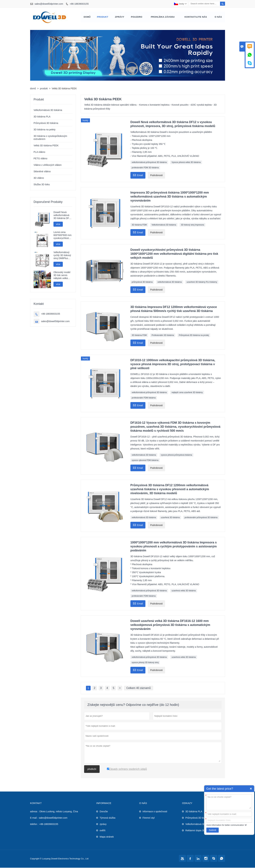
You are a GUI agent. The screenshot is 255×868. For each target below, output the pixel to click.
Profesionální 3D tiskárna (163, 336)
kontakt (36, 803)
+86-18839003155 (79, 4)
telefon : (34, 824)
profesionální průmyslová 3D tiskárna (201, 518)
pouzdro (137, 17)
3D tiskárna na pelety (45, 130)
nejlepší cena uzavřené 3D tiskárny (187, 393)
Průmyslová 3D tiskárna (46, 123)
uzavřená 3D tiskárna (170, 518)
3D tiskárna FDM (139, 225)
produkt (103, 17)
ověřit (102, 831)
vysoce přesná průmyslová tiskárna (176, 455)
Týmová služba (107, 818)
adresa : (34, 812)
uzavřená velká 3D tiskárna (184, 591)
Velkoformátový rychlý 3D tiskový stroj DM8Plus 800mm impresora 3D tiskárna (62, 256)
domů (87, 17)
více (58, 224)
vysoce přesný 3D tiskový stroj (145, 663)
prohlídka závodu (163, 17)
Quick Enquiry (251, 789)
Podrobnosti (156, 176)
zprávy (120, 17)
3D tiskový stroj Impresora (192, 225)
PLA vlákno (39, 152)
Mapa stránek (107, 837)
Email (138, 175)
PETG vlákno (40, 159)
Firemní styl (149, 818)
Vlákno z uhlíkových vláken (48, 165)
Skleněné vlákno (42, 172)
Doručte (104, 812)
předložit (92, 769)
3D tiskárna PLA (42, 117)
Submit (213, 830)
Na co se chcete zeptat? (229, 802)
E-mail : (34, 818)
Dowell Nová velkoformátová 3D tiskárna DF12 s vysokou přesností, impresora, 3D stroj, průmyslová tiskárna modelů (63, 216)
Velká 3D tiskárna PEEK (46, 146)
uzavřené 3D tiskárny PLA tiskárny (202, 282)
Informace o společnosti (155, 812)
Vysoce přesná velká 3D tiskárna (186, 163)
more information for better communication (225, 825)
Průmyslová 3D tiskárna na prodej (194, 336)
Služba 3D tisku (42, 185)
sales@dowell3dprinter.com (49, 4)
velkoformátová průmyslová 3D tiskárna (149, 163)
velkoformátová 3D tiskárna (170, 282)
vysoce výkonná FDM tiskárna (145, 461)
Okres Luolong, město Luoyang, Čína (59, 812)
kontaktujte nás (196, 17)
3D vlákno (39, 178)
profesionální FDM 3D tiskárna (145, 168)
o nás (218, 17)
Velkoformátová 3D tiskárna (164, 225)
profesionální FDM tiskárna (144, 398)
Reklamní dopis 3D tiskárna (200, 831)
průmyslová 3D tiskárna (142, 282)
